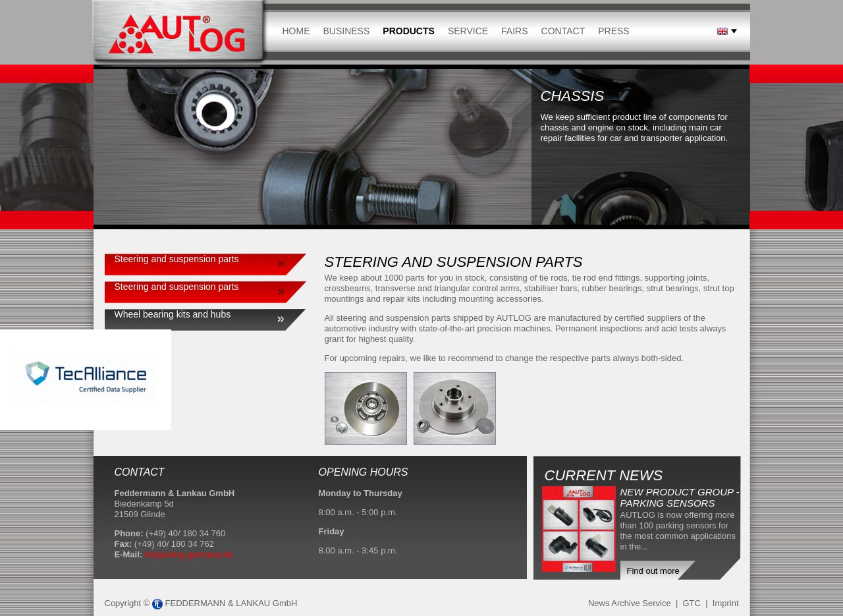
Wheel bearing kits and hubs (173, 314)
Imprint (726, 603)
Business (347, 31)
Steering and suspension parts (177, 259)
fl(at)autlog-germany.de (189, 554)
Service (468, 31)
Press (613, 31)
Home (296, 31)
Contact (563, 31)
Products (409, 31)
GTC (691, 603)
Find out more (653, 571)
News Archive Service (630, 603)
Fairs (514, 31)
